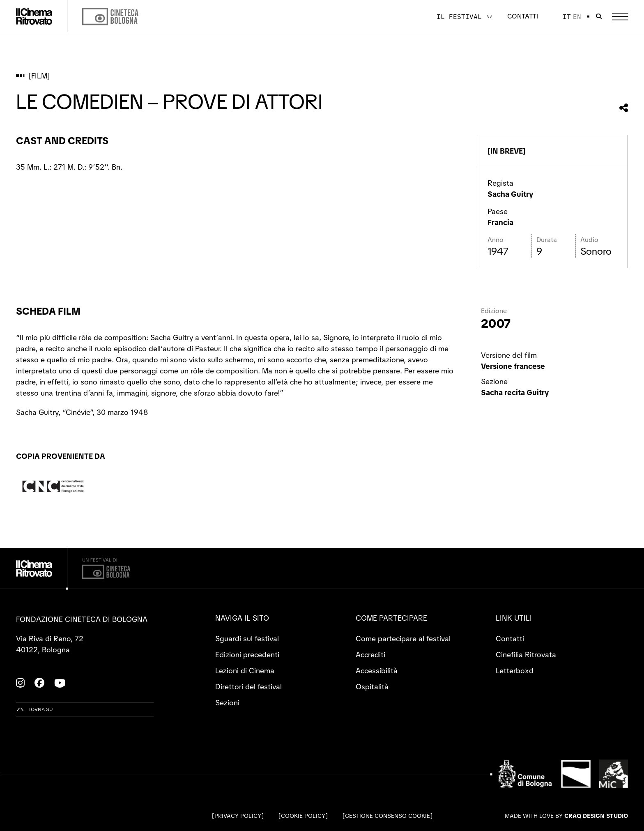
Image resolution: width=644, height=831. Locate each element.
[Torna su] (34, 709)
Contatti (523, 16)
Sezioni (227, 703)
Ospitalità (372, 687)
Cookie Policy (303, 816)
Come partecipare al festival (403, 639)
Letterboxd (515, 671)
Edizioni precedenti (247, 655)
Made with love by (566, 816)
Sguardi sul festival (247, 639)
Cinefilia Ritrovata (526, 655)
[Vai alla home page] (34, 16)
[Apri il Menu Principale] (620, 17)
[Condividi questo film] (624, 108)
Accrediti (370, 655)
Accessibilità (377, 671)
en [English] (577, 16)
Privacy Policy (238, 816)
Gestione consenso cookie (388, 816)
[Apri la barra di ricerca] (599, 16)
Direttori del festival (248, 687)
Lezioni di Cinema (245, 671)
